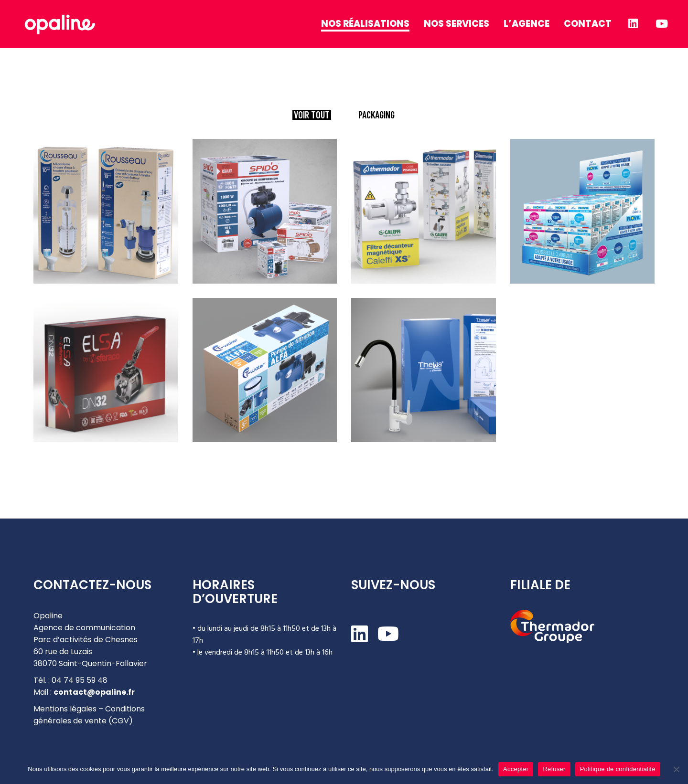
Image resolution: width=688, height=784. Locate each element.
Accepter (516, 769)
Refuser (554, 769)
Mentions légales (65, 709)
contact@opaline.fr (94, 692)
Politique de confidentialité (618, 769)
